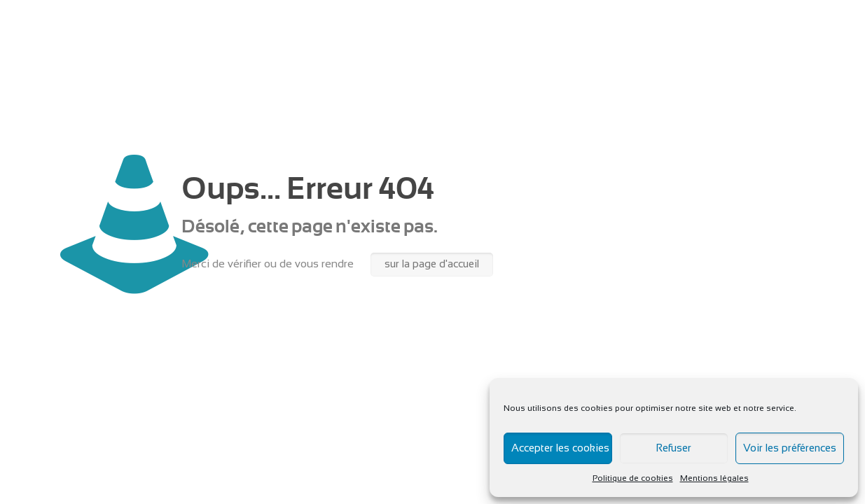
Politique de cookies (633, 479)
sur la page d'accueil (432, 265)
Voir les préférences (790, 449)
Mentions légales (714, 479)
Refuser (673, 449)
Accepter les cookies (560, 449)
